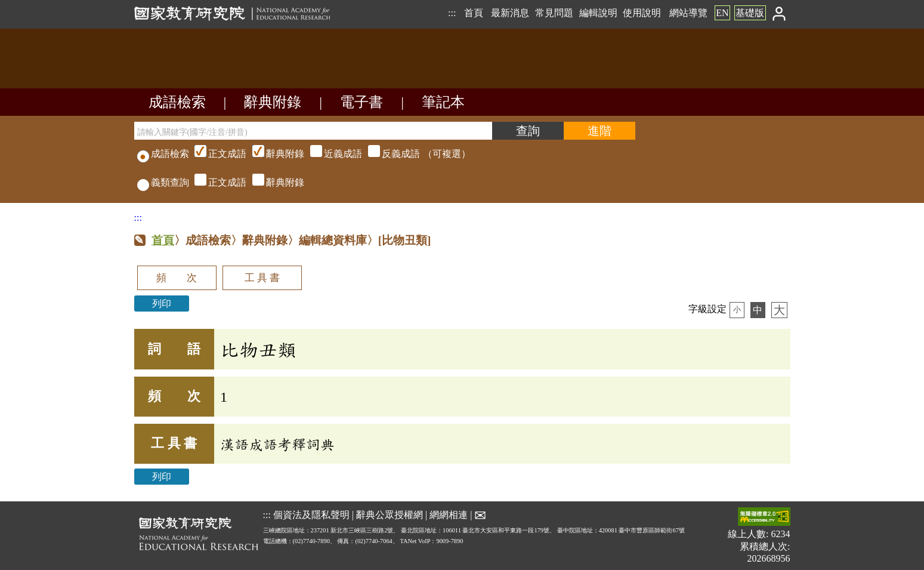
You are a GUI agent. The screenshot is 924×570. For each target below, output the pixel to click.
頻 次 (177, 278)
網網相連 (449, 515)
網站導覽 (688, 13)
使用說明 (642, 13)
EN (722, 13)
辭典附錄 (273, 102)
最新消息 (510, 13)
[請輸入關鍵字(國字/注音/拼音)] (313, 131)
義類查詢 (163, 182)
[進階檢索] (599, 131)
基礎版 (750, 13)
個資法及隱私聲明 (311, 515)
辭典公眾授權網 (390, 515)
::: (452, 13)
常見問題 (554, 13)
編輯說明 (598, 13)
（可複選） (331, 154)
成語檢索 (177, 102)
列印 (162, 304)
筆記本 (443, 102)
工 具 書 (262, 278)
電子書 (361, 102)
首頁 (474, 13)
